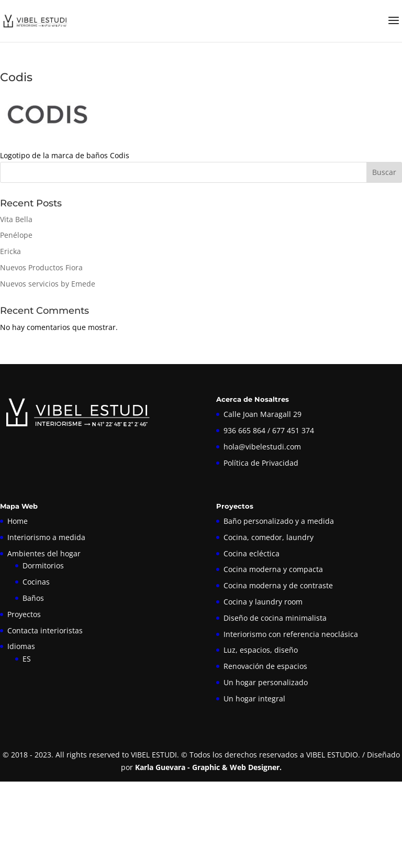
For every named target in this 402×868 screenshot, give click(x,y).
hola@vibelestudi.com (262, 447)
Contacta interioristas (45, 630)
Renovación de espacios (265, 666)
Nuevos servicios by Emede (48, 284)
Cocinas (36, 582)
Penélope (16, 235)
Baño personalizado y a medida (279, 521)
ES (27, 659)
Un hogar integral (254, 699)
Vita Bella (16, 219)
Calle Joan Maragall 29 (263, 414)
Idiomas (21, 646)
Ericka (10, 251)
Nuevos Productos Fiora (41, 267)
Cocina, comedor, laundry (269, 537)
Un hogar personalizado (266, 682)
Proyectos (24, 614)
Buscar (384, 172)
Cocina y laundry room (263, 602)
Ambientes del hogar (44, 553)
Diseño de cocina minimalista (275, 618)
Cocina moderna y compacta (273, 569)
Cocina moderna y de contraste (278, 585)
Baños (33, 598)
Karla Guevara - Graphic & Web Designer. (208, 767)
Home (18, 521)
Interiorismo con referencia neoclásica (291, 634)
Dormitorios (43, 565)
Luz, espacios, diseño (261, 650)
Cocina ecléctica (252, 553)
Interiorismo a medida (46, 537)
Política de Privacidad (261, 463)
